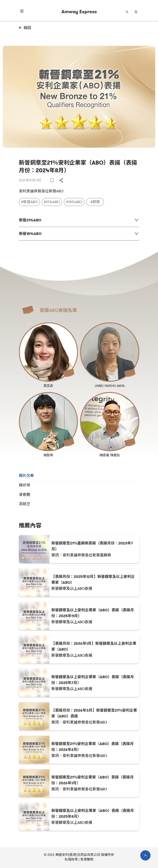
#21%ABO (52, 202)
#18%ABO (74, 202)
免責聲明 (87, 859)
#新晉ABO (29, 202)
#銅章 (95, 202)
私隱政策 (71, 859)
